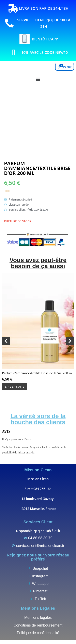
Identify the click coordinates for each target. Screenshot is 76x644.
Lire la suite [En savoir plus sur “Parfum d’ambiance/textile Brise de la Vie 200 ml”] (15, 387)
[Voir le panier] (65, 67)
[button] (38, 79)
